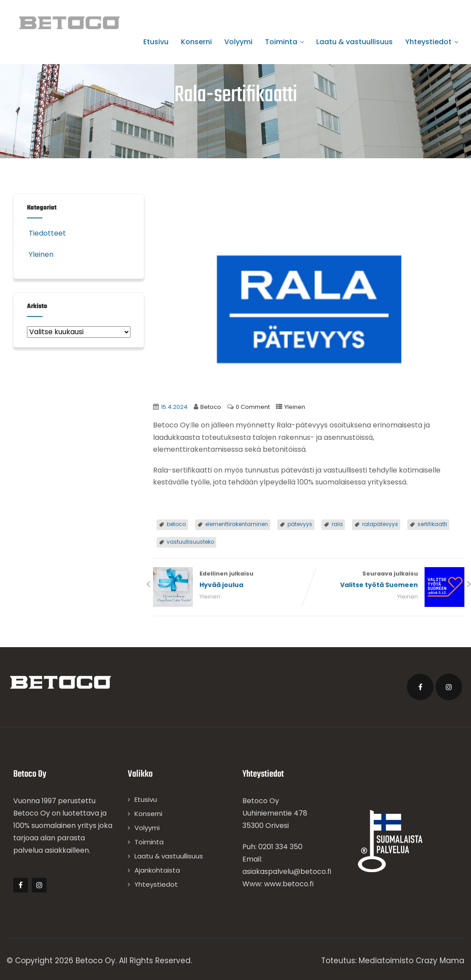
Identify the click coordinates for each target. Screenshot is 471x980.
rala (337, 524)
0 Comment (253, 407)
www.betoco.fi (289, 884)
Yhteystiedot (432, 42)
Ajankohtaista (157, 870)
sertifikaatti (432, 524)
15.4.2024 (174, 407)
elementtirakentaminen (237, 524)
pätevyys (300, 524)
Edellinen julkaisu (231, 580)
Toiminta (284, 42)
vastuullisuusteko (190, 542)
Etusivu (156, 42)
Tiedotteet (46, 233)
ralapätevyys (380, 524)
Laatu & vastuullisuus (354, 42)
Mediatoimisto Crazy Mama (412, 961)
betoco (176, 524)
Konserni (196, 42)
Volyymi (238, 42)
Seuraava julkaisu (387, 580)
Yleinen (295, 407)
